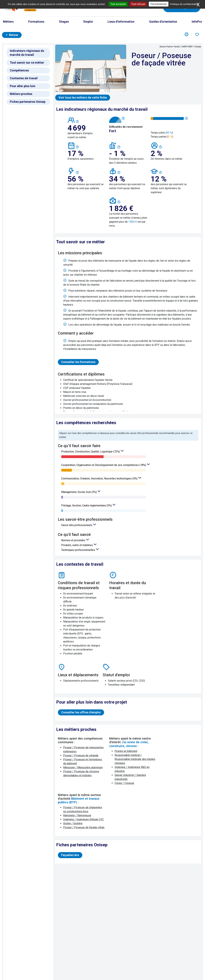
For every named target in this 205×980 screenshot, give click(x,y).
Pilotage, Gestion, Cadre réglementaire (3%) (87, 505)
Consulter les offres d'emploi (81, 712)
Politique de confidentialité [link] (184, 4)
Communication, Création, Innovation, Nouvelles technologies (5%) (100, 479)
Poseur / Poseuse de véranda (81, 755)
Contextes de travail (24, 78)
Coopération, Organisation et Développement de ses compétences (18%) (104, 465)
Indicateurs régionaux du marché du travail (27, 53)
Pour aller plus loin (23, 86)
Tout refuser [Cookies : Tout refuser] (138, 4)
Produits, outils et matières (77, 545)
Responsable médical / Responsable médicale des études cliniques (135, 759)
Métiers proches (21, 94)
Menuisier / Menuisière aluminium (83, 767)
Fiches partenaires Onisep (28, 102)
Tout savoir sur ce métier (27, 63)
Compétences (19, 70)
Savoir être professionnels (77, 525)
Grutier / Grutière (73, 823)
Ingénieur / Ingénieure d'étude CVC (83, 819)
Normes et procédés (74, 540)
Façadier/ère (70, 855)
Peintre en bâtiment (126, 751)
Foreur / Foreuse (124, 783)
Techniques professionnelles (78, 550)
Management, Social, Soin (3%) (79, 492)
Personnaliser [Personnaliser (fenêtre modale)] (159, 4)
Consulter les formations (78, 362)
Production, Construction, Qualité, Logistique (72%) (91, 452)
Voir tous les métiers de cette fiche (83, 98)
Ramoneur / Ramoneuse (77, 815)
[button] (187, 34)
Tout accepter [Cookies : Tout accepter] (118, 4)
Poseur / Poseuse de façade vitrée (84, 827)
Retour (12, 35)
